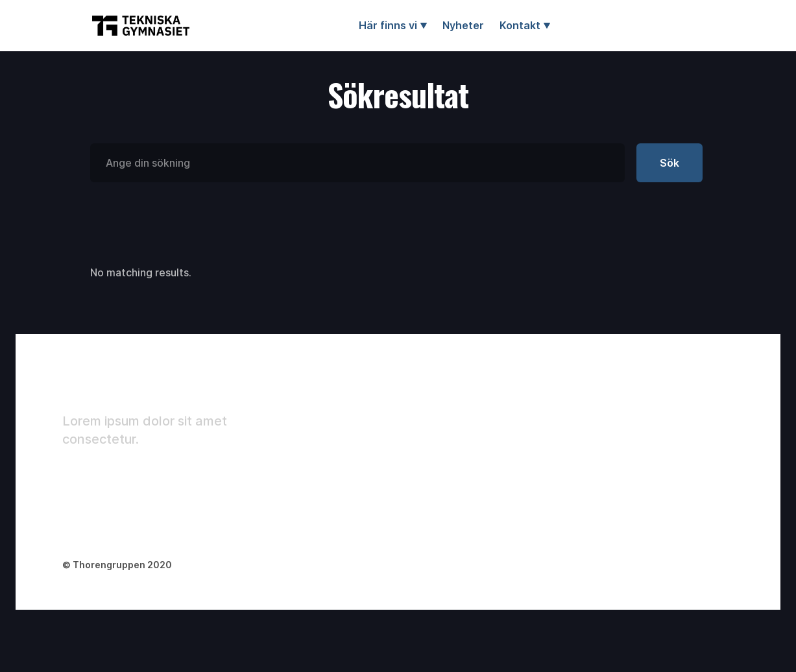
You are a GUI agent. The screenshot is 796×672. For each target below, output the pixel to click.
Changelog (703, 459)
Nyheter (463, 25)
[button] (393, 25)
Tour (687, 389)
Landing (589, 389)
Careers (590, 482)
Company (593, 412)
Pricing (587, 459)
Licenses (698, 435)
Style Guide (704, 412)
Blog (580, 435)
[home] (141, 26)
